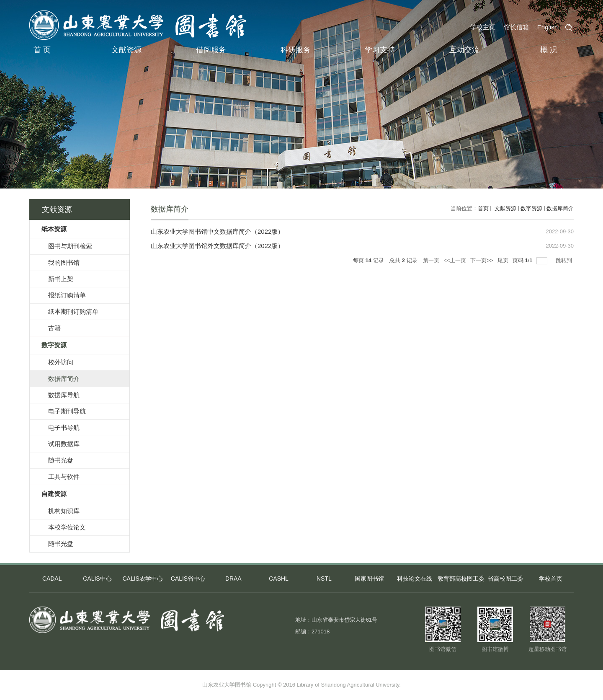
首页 (483, 208)
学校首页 (551, 579)
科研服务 (296, 50)
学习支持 (380, 50)
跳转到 (565, 260)
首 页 (42, 50)
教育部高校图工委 (460, 579)
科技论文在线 (415, 579)
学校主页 (483, 27)
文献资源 (126, 50)
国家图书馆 (369, 579)
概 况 (549, 50)
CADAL (52, 579)
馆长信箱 (516, 27)
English (548, 27)
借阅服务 (211, 50)
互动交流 (464, 50)
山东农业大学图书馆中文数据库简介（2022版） (217, 231)
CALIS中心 (97, 579)
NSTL (324, 579)
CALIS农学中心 (142, 579)
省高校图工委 (505, 579)
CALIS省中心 (188, 579)
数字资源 (531, 208)
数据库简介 (560, 208)
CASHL (279, 579)
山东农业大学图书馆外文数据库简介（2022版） (217, 246)
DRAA (233, 579)
